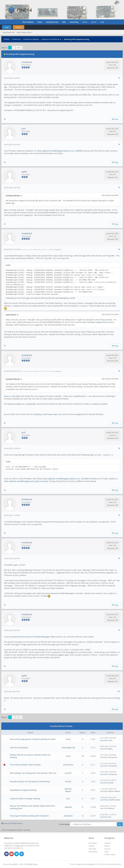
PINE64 (7, 39)
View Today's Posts (24, 32)
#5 (119, 371)
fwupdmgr (31, 404)
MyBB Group (33, 864)
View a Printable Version (13, 823)
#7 (119, 515)
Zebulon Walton (68, 790)
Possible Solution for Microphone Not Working (30, 781)
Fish (110, 817)
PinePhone (16, 39)
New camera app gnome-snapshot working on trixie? (33, 739)
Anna (68, 756)
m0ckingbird (90, 864)
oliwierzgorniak (68, 748)
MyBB (15, 864)
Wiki (64, 22)
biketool (68, 807)
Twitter (92, 846)
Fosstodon (93, 852)
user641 (68, 773)
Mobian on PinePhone (50, 39)
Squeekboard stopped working (23, 790)
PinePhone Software (31, 39)
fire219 (118, 864)
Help (102, 22)
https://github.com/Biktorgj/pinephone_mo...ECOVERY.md (68, 479)
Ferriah (68, 781)
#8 (119, 558)
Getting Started (52, 22)
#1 (119, 78)
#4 (119, 249)
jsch (24, 129)
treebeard (27, 62)
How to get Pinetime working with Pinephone (29, 816)
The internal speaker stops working (25, 765)
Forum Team (110, 854)
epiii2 (24, 172)
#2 (119, 144)
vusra (68, 739)
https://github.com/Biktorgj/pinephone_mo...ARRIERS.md (62, 151)
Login (7, 27)
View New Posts (9, 32)
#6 (119, 448)
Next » (19, 48)
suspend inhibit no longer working (25, 799)
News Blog (74, 22)
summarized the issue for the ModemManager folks (32, 637)
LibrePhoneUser (114, 800)
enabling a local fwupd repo (45, 414)
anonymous (113, 757)
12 (83, 816)
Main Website (28, 22)
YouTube (92, 849)
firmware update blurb (93, 213)
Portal (85, 22)
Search (94, 22)
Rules (40, 22)
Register (18, 27)
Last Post (104, 740)
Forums (108, 843)
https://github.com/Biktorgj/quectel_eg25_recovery (26, 481)
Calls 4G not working (19, 748)
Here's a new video (12, 396)
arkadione (68, 816)
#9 (119, 630)
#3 (119, 187)
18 (83, 756)
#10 (119, 691)
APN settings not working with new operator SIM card (33, 773)
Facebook (93, 843)
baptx (110, 749)
